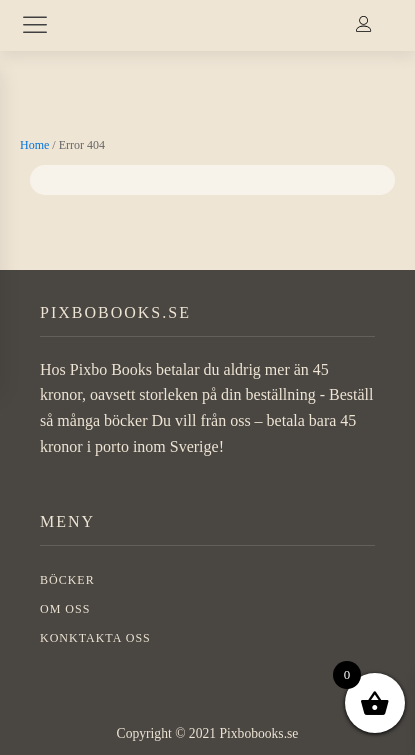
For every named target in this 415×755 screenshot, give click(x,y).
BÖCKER (67, 580)
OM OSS (65, 609)
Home (34, 145)
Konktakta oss (95, 638)
